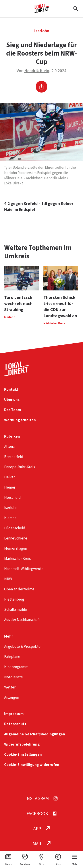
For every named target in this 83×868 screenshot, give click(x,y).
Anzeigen (12, 697)
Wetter (10, 687)
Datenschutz (15, 724)
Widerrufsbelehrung (22, 744)
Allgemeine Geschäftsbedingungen (35, 734)
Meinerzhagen (16, 548)
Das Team (13, 410)
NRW (8, 579)
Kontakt (11, 390)
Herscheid (13, 498)
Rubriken (12, 436)
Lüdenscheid (15, 528)
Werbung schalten (20, 420)
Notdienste (14, 677)
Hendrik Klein (37, 71)
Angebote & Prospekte (22, 647)
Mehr (9, 636)
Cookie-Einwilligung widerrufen (32, 765)
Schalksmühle (16, 610)
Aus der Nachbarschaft (22, 620)
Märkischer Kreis (17, 559)
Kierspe (10, 518)
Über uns (12, 400)
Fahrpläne (12, 657)
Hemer (10, 487)
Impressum (14, 714)
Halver (10, 477)
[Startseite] (42, 11)
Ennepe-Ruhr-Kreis (20, 467)
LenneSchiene (16, 538)
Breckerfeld (14, 457)
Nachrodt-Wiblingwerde (24, 569)
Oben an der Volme (19, 589)
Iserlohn (42, 31)
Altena (9, 447)
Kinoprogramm (16, 667)
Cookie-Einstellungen (23, 755)
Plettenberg (14, 599)
